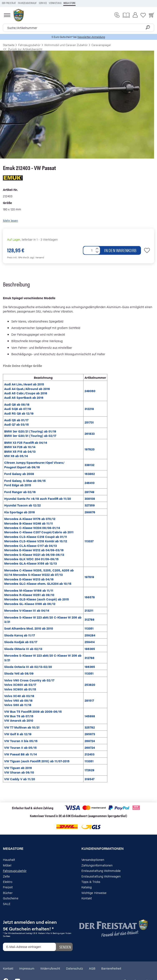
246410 (90, 483)
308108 (90, 498)
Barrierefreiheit (111, 968)
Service (43, 3)
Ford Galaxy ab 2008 (19, 474)
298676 (90, 512)
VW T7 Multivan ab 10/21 (22, 727)
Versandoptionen (93, 859)
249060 (90, 391)
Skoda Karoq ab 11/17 (20, 635)
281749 (89, 492)
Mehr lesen (10, 220)
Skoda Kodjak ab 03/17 (21, 642)
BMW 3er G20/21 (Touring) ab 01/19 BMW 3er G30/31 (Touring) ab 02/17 (30, 433)
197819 (89, 577)
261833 (90, 433)
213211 (89, 610)
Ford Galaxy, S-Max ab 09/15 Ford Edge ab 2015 (25, 483)
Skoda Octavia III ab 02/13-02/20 (28, 667)
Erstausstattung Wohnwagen (101, 876)
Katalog (87, 887)
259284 (90, 635)
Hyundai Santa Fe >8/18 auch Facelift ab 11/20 (38, 498)
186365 (90, 649)
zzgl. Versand (37, 257)
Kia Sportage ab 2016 (20, 512)
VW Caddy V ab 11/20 (20, 779)
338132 (89, 465)
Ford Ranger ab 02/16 (20, 492)
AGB (92, 968)
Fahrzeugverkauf (27, 3)
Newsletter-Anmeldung (91, 37)
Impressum (27, 968)
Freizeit (8, 887)
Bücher (8, 893)
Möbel (7, 865)
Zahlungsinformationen (97, 865)
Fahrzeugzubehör (15, 871)
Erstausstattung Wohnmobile (101, 871)
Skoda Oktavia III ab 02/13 (23, 649)
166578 (90, 597)
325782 (90, 727)
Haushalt (9, 859)
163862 (90, 474)
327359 (90, 505)
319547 (89, 779)
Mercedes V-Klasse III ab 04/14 (27, 610)
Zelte (6, 876)
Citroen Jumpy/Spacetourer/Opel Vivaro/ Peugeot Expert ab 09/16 (34, 465)
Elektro (8, 882)
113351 (89, 628)
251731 (89, 422)
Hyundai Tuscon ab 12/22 (22, 505)
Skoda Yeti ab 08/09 (19, 673)
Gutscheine (11, 898)
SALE (7, 904)
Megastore (13, 849)
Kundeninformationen (103, 849)
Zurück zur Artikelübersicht (23, 49)
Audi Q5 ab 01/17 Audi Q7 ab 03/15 (16, 422)
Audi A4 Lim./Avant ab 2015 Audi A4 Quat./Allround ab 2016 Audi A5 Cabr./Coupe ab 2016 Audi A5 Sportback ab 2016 (27, 391)
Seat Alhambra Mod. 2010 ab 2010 (29, 628)
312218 (89, 409)
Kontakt (87, 898)
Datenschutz (75, 968)
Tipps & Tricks (91, 882)
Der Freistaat (9, 3)
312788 (89, 619)
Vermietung (55, 3)
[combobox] (78, 28)
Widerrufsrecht (50, 968)
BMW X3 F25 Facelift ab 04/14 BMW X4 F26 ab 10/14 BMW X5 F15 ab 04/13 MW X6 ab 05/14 (26, 449)
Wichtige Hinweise (94, 893)
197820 (90, 449)
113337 (89, 541)
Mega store (69, 3)
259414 (90, 642)
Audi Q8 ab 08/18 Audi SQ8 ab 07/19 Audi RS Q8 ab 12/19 (19, 409)
